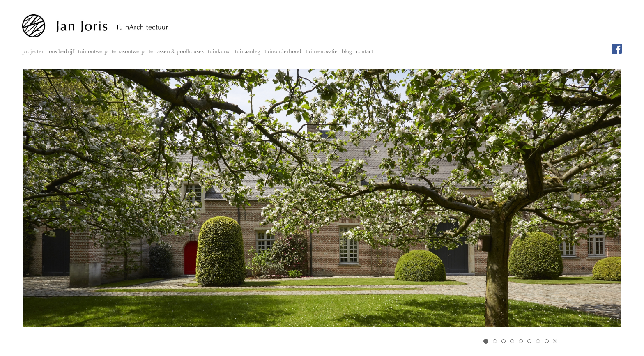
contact (365, 52)
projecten (33, 52)
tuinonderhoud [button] (283, 52)
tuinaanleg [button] (248, 52)
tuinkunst (219, 52)
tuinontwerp (93, 52)
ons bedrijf (61, 52)
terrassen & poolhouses (176, 52)
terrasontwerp (128, 52)
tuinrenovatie (322, 52)
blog (347, 52)
